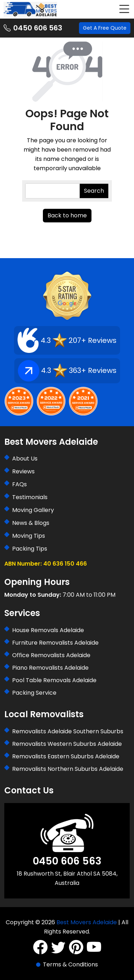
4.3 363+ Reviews (67, 371)
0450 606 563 (33, 28)
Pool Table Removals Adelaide (54, 680)
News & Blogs (31, 523)
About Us (25, 459)
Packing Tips (30, 549)
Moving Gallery (33, 510)
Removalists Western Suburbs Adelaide (67, 744)
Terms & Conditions (70, 964)
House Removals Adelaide (48, 630)
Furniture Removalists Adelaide (55, 643)
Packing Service (34, 693)
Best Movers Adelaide (87, 922)
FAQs (19, 484)
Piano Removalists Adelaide (50, 668)
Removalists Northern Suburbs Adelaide (68, 769)
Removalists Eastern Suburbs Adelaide (66, 756)
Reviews (23, 471)
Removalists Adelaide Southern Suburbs (68, 731)
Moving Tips (29, 536)
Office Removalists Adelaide (51, 655)
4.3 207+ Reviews (67, 340)
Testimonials (30, 497)
